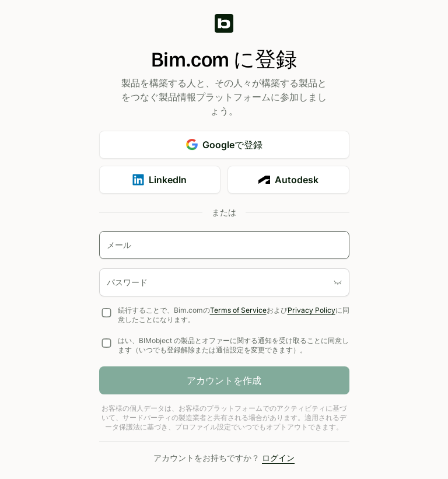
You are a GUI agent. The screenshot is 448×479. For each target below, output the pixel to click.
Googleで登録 (224, 145)
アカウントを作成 (224, 380)
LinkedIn (160, 180)
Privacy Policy (311, 310)
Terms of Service (238, 310)
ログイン (278, 458)
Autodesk (288, 180)
